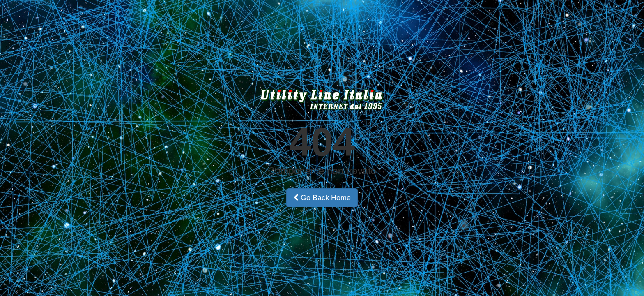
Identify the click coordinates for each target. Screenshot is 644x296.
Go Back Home (322, 198)
